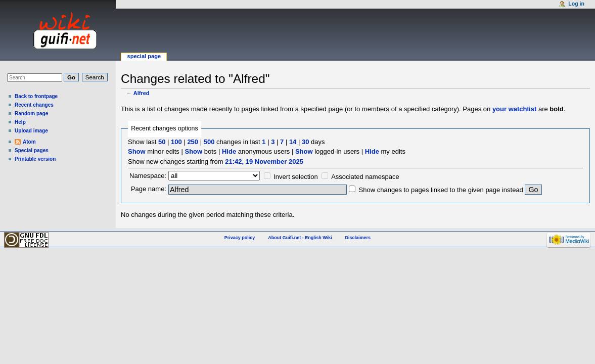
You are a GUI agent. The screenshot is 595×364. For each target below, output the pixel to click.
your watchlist (514, 109)
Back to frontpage (36, 96)
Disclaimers (358, 238)
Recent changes (34, 105)
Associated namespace (365, 177)
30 (305, 142)
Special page (144, 56)
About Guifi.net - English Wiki (300, 238)
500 (209, 142)
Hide (229, 151)
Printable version (35, 159)
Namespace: (148, 176)
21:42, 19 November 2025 (264, 162)
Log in (576, 4)
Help (20, 122)
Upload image (31, 131)
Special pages (32, 150)
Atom (29, 142)
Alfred (142, 93)
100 (176, 142)
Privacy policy (240, 238)
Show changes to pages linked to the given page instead (441, 190)
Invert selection (295, 177)
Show (137, 151)
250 (193, 142)
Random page (31, 113)
